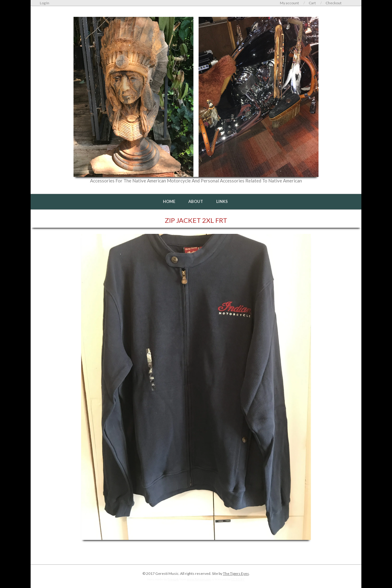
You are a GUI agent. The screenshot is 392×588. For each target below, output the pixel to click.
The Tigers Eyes (236, 573)
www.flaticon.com (199, 579)
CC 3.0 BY (238, 579)
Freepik (173, 579)
